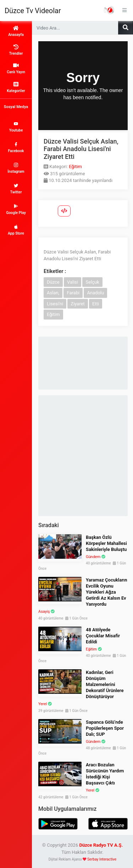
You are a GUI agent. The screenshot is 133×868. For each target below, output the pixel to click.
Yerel (43, 704)
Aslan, (53, 293)
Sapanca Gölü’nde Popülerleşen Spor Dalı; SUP (105, 728)
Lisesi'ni (55, 304)
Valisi (73, 282)
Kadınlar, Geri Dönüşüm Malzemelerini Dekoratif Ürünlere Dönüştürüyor (105, 684)
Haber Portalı (109, 10)
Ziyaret (78, 304)
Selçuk (92, 282)
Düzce (53, 282)
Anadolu (95, 293)
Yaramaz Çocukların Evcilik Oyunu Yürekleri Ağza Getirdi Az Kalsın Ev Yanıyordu (107, 592)
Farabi (73, 293)
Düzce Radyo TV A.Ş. (101, 845)
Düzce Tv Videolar (33, 11)
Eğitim (75, 167)
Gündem (93, 557)
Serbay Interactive (102, 859)
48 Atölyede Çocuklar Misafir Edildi (103, 636)
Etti (96, 304)
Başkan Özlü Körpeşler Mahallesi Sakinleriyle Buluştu (106, 543)
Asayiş (44, 612)
